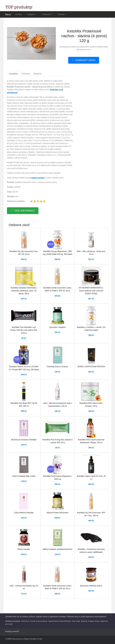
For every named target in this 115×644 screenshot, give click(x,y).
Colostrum (25, 621)
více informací (24, 211)
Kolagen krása (94, 621)
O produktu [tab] (13, 74)
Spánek (84, 621)
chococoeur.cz (17, 639)
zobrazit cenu (85, 60)
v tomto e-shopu (37, 178)
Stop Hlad (76, 621)
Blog (26, 639)
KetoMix (100, 47)
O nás (40, 639)
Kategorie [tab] (38, 74)
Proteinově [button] (47, 14)
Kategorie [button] (31, 14)
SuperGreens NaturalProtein (60, 621)
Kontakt (33, 639)
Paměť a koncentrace (39, 621)
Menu (8, 14)
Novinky (19, 14)
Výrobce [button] (61, 14)
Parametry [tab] (26, 74)
